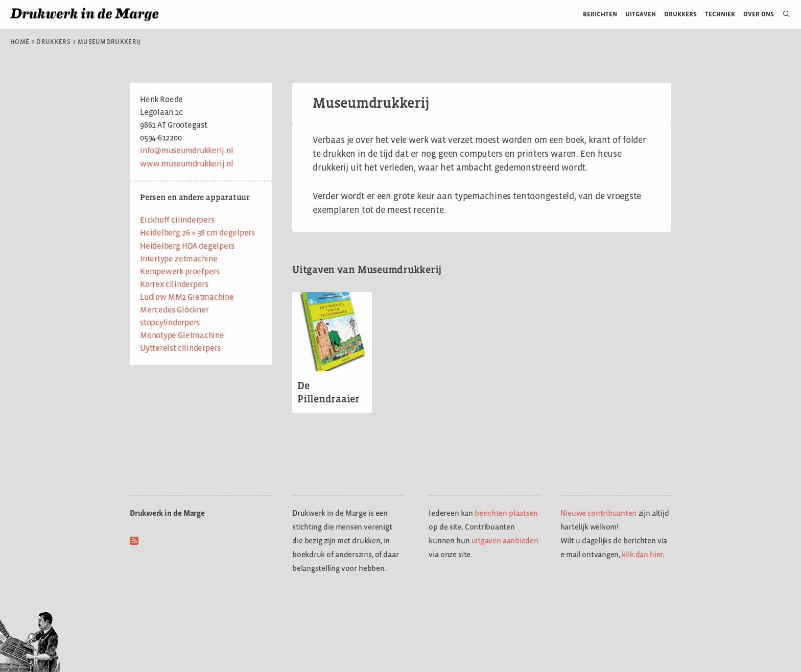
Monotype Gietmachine (182, 335)
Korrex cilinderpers (174, 284)
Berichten (600, 14)
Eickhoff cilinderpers (177, 220)
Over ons (759, 14)
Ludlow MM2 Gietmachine (187, 297)
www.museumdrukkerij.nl (187, 164)
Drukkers (680, 14)
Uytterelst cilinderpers (180, 348)
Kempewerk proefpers (180, 271)
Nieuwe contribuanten (599, 513)
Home (20, 42)
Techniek (720, 14)
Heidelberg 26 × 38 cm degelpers (197, 233)
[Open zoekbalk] (782, 14)
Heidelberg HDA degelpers (187, 246)
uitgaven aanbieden (505, 541)
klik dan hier (642, 554)
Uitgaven (641, 14)
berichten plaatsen (506, 513)
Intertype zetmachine (179, 259)
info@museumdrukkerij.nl (186, 150)
